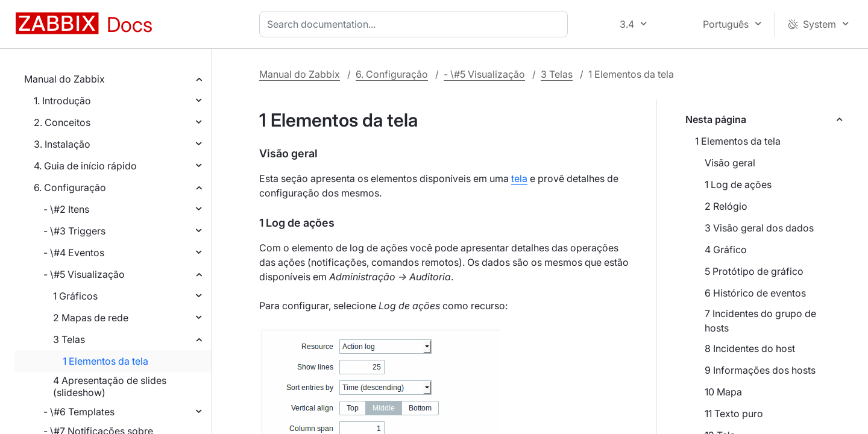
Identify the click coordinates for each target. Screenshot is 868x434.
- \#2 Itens (66, 209)
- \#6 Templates (79, 412)
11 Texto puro (734, 414)
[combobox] (416, 24)
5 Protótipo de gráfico (754, 271)
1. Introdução (62, 101)
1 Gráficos (75, 296)
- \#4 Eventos (74, 253)
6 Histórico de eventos (755, 293)
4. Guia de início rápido (85, 166)
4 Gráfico (726, 250)
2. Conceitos (62, 122)
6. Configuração (70, 187)
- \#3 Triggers (74, 231)
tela (519, 178)
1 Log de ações (738, 184)
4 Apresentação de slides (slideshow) (110, 386)
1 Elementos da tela (105, 361)
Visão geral (730, 163)
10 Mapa (723, 392)
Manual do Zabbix (64, 79)
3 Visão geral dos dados (759, 228)
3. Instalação (62, 144)
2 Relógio (726, 206)
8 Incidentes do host (750, 348)
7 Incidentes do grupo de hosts (760, 321)
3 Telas (69, 339)
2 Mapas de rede (91, 318)
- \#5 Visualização (84, 274)
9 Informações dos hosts (760, 370)
